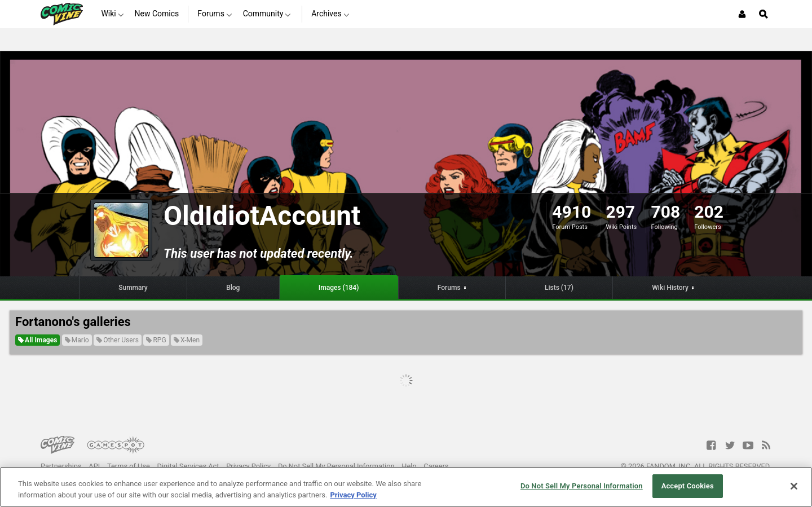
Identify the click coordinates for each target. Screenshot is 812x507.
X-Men (187, 340)
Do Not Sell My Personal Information (336, 466)
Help (409, 466)
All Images (37, 340)
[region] (406, 487)
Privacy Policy (248, 466)
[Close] (794, 486)
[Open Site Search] (764, 14)
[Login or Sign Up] (742, 14)
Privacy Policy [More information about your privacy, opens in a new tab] (353, 495)
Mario (77, 340)
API (94, 466)
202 (709, 212)
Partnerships (61, 466)
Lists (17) (559, 288)
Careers (436, 466)
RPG (156, 340)
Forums (449, 288)
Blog (233, 288)
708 (666, 212)
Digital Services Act (188, 466)
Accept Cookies (688, 486)
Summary (133, 288)
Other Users (118, 340)
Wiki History (670, 288)
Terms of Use (129, 466)
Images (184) (339, 288)
